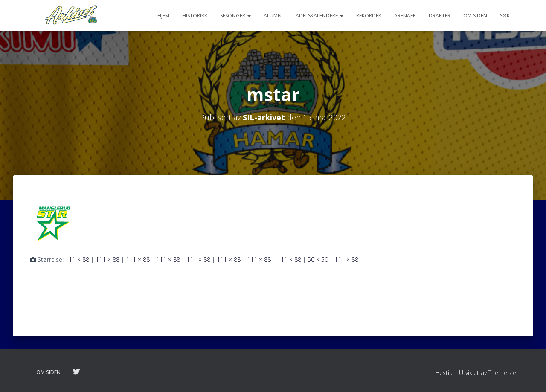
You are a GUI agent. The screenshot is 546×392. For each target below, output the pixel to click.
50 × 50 (318, 260)
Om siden (475, 16)
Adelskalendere (319, 16)
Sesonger (235, 16)
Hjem (163, 16)
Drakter (440, 16)
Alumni (273, 16)
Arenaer (405, 16)
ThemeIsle (502, 373)
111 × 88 (77, 260)
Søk (505, 16)
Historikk (195, 16)
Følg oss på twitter (76, 372)
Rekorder (369, 16)
